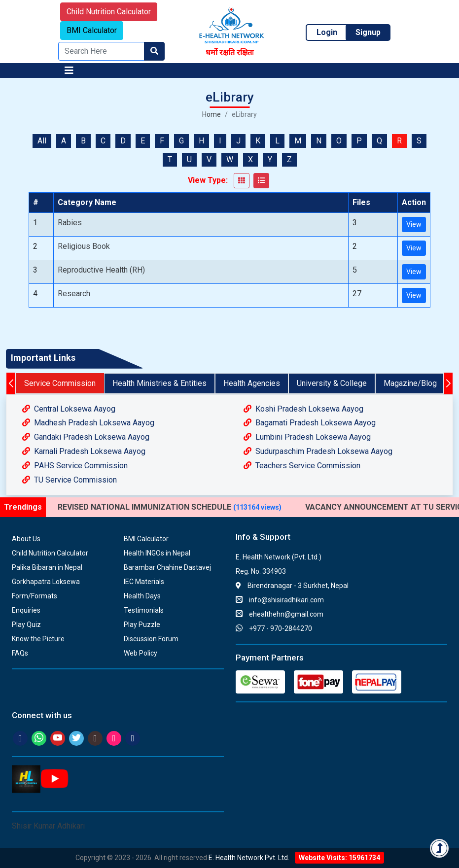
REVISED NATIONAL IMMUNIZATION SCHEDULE (170, 507)
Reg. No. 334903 (261, 571)
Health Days (142, 596)
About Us (26, 539)
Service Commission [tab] (60, 383)
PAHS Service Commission (75, 466)
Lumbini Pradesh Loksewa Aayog (307, 437)
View (414, 224)
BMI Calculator (92, 30)
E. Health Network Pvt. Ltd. (249, 858)
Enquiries (26, 610)
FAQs (20, 653)
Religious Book (84, 246)
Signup (368, 32)
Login (327, 32)
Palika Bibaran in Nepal (47, 567)
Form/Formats (35, 596)
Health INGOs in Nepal (157, 553)
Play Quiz (26, 625)
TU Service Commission (70, 480)
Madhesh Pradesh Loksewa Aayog (88, 423)
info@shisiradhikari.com (280, 600)
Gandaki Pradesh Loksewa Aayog (86, 437)
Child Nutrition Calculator (109, 12)
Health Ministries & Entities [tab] (159, 383)
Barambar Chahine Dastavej (167, 567)
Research (74, 294)
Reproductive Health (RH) (101, 270)
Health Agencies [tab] (252, 383)
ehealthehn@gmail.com (280, 614)
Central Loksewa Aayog (69, 409)
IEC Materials (144, 582)
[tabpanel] (229, 445)
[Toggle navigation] (69, 70)
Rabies (70, 223)
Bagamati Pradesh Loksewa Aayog (310, 423)
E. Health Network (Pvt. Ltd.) (279, 557)
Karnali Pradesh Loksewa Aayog (84, 451)
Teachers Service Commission (302, 466)
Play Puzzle (142, 625)
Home (212, 114)
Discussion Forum (151, 639)
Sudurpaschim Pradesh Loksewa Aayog (318, 451)
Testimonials (144, 610)
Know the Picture (38, 639)
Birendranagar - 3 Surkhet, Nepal (292, 586)
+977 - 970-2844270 (274, 628)
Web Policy (141, 653)
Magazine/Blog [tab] (410, 383)
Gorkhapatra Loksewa (46, 582)
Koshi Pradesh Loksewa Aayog (303, 409)
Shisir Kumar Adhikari (48, 826)
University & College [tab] (332, 383)
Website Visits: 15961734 (339, 858)
